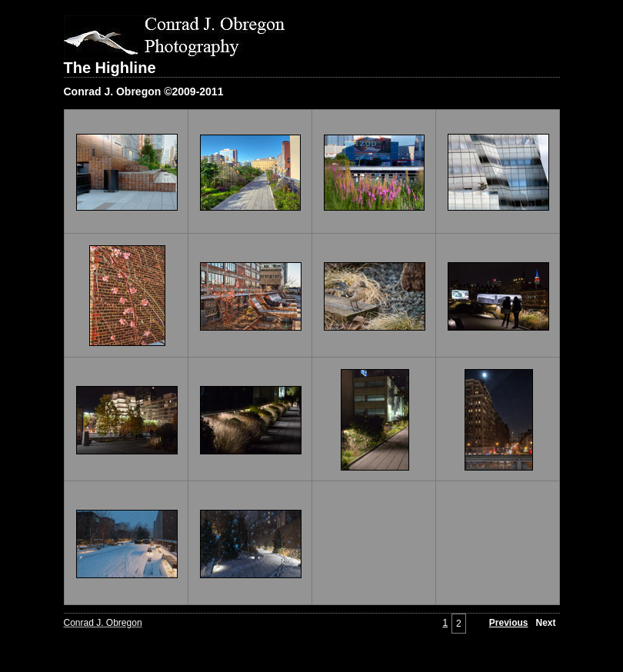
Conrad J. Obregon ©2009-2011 (144, 91)
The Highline (110, 68)
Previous (509, 623)
